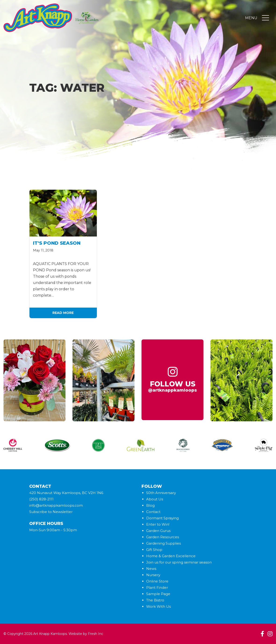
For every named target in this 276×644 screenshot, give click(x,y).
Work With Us (158, 606)
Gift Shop (154, 550)
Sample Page (158, 594)
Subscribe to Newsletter (51, 512)
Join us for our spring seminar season (179, 562)
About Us (155, 499)
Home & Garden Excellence (171, 556)
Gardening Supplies (163, 543)
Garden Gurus (158, 531)
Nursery (153, 575)
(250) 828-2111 (41, 499)
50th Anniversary (161, 493)
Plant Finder (157, 588)
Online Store (157, 581)
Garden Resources (163, 537)
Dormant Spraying (162, 518)
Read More (63, 313)
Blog (150, 505)
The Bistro (155, 600)
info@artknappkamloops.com (56, 505)
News (151, 569)
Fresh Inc (96, 634)
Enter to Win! (158, 524)
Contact (153, 512)
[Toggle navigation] (265, 18)
